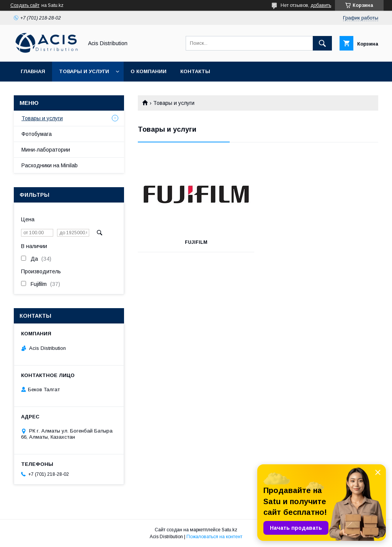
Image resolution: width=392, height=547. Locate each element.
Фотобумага (37, 134)
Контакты (195, 71)
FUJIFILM (196, 242)
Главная (33, 71)
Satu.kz (229, 530)
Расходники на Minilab (50, 165)
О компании (149, 71)
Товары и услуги (84, 71)
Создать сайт (25, 5)
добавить (321, 5)
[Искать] (322, 43)
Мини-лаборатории (46, 150)
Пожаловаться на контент (214, 537)
